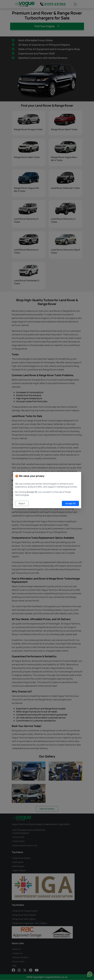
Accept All (70, 503)
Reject (22, 503)
